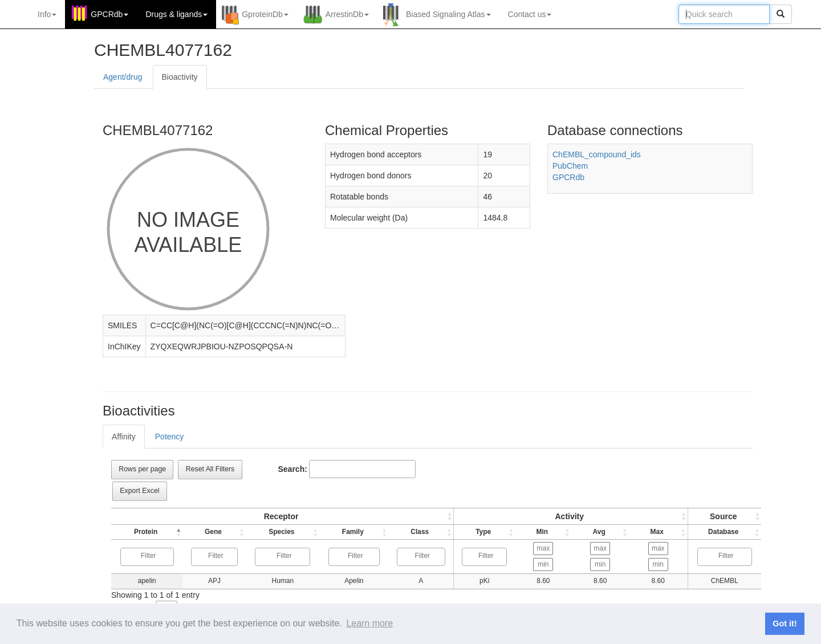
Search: (293, 469)
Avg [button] (599, 532)
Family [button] (349, 532)
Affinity (124, 437)
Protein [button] (145, 532)
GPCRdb (568, 177)
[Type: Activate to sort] (570, 517)
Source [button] (724, 516)
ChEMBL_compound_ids (597, 154)
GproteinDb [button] (265, 14)
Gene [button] (212, 532)
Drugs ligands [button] (176, 14)
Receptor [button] (279, 516)
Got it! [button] (785, 623)
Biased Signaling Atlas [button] (448, 14)
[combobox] (146, 557)
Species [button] (280, 532)
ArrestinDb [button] (347, 14)
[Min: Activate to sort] (541, 532)
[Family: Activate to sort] (351, 532)
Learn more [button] (369, 623)
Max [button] (658, 532)
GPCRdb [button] (109, 14)
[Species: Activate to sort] (281, 532)
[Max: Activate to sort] (659, 532)
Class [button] (416, 532)
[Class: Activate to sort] (417, 532)
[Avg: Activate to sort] (600, 532)
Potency (170, 437)
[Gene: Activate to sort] (213, 532)
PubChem (570, 166)
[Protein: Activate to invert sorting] (146, 532)
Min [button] (540, 532)
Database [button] (724, 532)
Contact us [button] (530, 14)
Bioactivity (180, 77)
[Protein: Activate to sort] (281, 517)
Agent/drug (123, 77)
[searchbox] (147, 556)
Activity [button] (569, 516)
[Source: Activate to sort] (725, 517)
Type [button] (480, 532)
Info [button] (47, 14)
